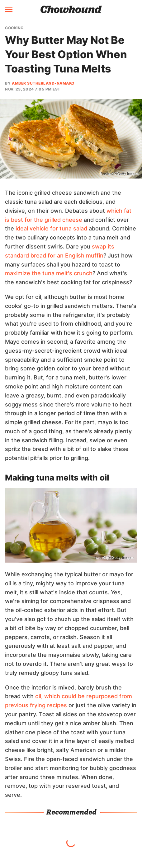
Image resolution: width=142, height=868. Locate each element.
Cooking (14, 28)
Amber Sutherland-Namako (43, 83)
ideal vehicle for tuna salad (51, 228)
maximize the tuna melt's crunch (49, 273)
